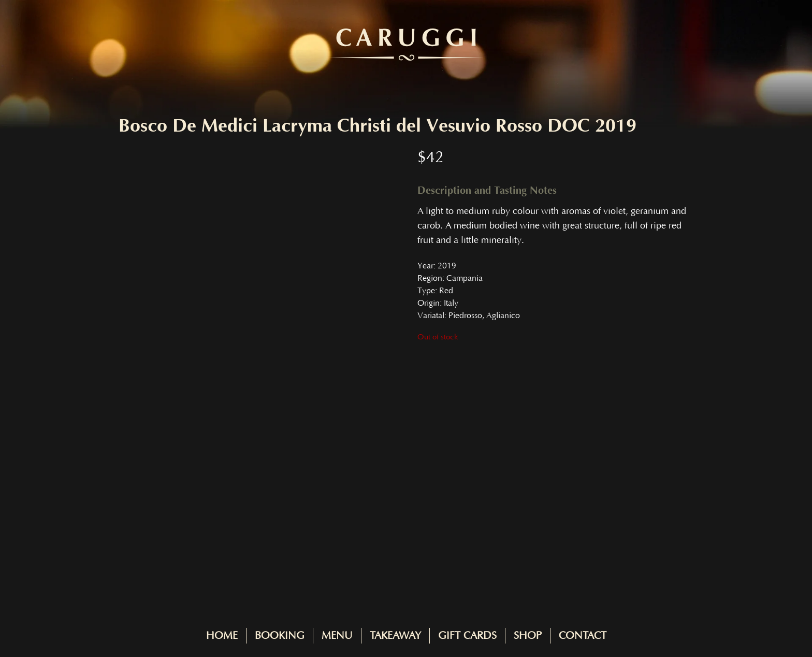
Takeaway (395, 636)
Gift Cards (467, 636)
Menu (337, 636)
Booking (280, 636)
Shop (528, 636)
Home (222, 636)
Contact (583, 636)
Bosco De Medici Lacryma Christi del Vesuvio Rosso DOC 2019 (378, 126)
